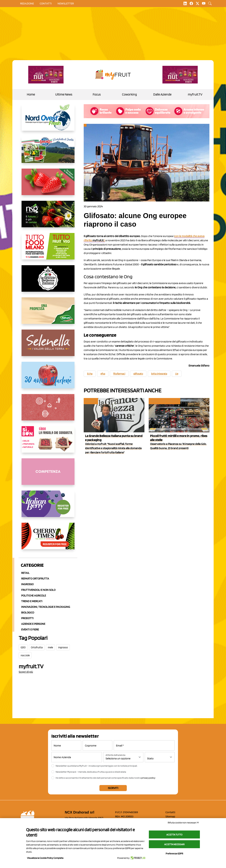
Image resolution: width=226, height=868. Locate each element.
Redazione (27, 3)
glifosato (138, 374)
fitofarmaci (119, 374)
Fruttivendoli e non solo (38, 590)
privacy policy (148, 778)
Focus (97, 94)
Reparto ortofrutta (35, 579)
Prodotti (27, 618)
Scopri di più (26, 672)
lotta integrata (159, 374)
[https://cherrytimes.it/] (48, 539)
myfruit (91, 401)
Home (31, 94)
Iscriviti (113, 788)
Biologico (28, 612)
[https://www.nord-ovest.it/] (48, 120)
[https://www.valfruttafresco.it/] (48, 313)
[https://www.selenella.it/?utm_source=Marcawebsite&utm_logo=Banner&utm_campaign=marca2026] (48, 346)
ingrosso (63, 647)
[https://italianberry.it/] (48, 507)
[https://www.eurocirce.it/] (48, 152)
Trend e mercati (32, 601)
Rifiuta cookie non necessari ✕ (183, 823)
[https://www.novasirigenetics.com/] (48, 217)
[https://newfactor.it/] (46, 75)
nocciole (25, 655)
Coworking (129, 94)
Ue (177, 374)
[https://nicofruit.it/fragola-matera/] (48, 185)
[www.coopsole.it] (48, 442)
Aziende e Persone (33, 624)
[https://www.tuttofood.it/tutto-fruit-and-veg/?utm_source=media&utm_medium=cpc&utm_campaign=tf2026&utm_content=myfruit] (48, 249)
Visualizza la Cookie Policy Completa (45, 858)
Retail (25, 573)
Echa (90, 374)
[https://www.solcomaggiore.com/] (48, 410)
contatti (46, 3)
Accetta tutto (174, 835)
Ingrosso (27, 584)
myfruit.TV (195, 94)
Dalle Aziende (162, 94)
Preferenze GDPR (174, 853)
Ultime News (64, 94)
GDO (23, 647)
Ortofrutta (37, 647)
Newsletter (66, 3)
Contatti (170, 812)
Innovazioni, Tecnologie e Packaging (46, 607)
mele (50, 647)
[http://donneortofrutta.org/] (48, 474)
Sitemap (170, 816)
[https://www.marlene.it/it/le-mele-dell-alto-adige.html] (48, 378)
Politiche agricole (34, 596)
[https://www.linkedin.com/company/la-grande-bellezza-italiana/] (48, 281)
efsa (103, 374)
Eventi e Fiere (30, 629)
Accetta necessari (174, 844)
